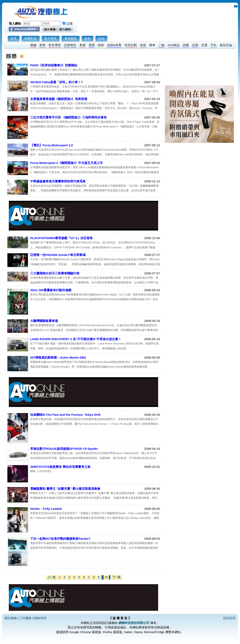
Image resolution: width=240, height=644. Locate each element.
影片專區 (50, 38)
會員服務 (71, 38)
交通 (204, 45)
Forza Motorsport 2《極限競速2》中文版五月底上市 (66, 163)
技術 (101, 45)
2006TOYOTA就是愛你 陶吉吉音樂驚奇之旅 (60, 467)
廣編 (33, 45)
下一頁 (116, 577)
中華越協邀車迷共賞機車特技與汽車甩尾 (58, 181)
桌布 (87, 38)
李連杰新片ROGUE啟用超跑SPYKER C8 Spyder (64, 449)
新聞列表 (31, 38)
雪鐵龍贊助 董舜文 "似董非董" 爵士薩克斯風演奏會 (65, 489)
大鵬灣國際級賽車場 (44, 321)
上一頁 (51, 577)
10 (106, 577)
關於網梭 (11, 618)
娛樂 (186, 45)
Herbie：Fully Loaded (46, 509)
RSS (101, 38)
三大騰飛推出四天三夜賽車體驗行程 (55, 273)
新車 (42, 45)
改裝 (143, 45)
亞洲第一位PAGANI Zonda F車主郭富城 (58, 255)
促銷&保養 (114, 45)
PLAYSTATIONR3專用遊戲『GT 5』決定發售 (61, 238)
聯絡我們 (40, 618)
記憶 (70, 23)
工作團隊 (25, 618)
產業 (92, 45)
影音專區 (55, 45)
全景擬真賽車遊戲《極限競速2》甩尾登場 (59, 99)
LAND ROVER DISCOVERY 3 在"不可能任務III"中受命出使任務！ (76, 339)
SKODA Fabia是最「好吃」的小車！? (56, 82)
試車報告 (70, 45)
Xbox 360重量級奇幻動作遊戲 (51, 290)
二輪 (161, 45)
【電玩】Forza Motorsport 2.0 (51, 145)
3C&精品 (174, 45)
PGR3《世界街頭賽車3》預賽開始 (54, 65)
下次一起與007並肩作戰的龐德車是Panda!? (60, 539)
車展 (82, 45)
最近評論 (226, 45)
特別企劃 (131, 45)
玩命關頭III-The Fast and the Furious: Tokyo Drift (65, 415)
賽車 (152, 45)
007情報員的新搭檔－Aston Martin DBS (58, 357)
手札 (214, 45)
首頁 (14, 38)
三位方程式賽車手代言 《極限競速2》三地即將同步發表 (68, 117)
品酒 (195, 45)
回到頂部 (229, 618)
